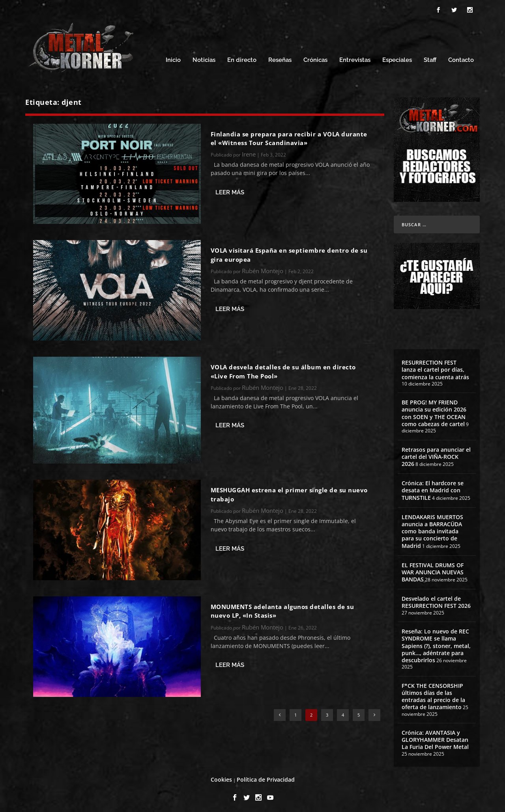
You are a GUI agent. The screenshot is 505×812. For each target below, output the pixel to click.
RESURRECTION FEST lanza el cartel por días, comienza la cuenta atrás (435, 367)
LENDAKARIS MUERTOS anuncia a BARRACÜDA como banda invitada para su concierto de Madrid (432, 529)
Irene (249, 152)
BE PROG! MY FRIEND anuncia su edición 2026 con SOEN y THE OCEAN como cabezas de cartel (434, 411)
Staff (430, 58)
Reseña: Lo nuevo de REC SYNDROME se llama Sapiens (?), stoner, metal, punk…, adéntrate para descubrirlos (436, 644)
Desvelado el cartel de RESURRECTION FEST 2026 (436, 600)
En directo (242, 58)
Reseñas (280, 58)
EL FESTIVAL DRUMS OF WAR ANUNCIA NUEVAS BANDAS (433, 570)
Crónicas (315, 58)
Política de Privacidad (266, 778)
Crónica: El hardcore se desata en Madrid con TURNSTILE (433, 488)
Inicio (173, 58)
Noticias (204, 58)
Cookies (221, 778)
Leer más (230, 190)
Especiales (397, 58)
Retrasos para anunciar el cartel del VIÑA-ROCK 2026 (436, 454)
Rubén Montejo (263, 269)
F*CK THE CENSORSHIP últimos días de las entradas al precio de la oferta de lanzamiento (433, 694)
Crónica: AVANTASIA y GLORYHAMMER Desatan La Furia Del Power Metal (435, 737)
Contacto (461, 58)
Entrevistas (355, 58)
